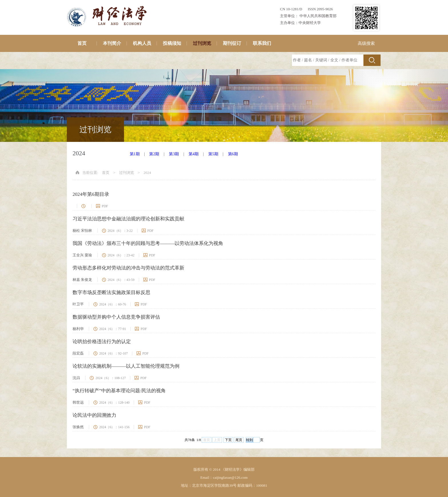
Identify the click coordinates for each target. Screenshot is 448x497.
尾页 (239, 440)
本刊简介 (112, 43)
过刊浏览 (202, 43)
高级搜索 (366, 43)
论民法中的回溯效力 (94, 415)
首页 (82, 43)
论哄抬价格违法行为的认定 (102, 342)
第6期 (233, 154)
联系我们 (262, 43)
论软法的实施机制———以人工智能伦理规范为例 (126, 366)
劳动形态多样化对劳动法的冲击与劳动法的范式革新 (128, 268)
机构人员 (142, 43)
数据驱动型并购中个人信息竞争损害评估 (116, 317)
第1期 (135, 154)
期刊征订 (232, 43)
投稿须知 (172, 43)
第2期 (154, 154)
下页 (228, 440)
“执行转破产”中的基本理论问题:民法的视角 (119, 391)
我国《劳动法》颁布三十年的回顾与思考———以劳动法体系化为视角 (148, 243)
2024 (147, 173)
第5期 (213, 154)
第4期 (194, 154)
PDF (105, 206)
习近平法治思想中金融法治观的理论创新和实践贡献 (128, 219)
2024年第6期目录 (91, 194)
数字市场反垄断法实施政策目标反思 (111, 292)
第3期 (174, 154)
